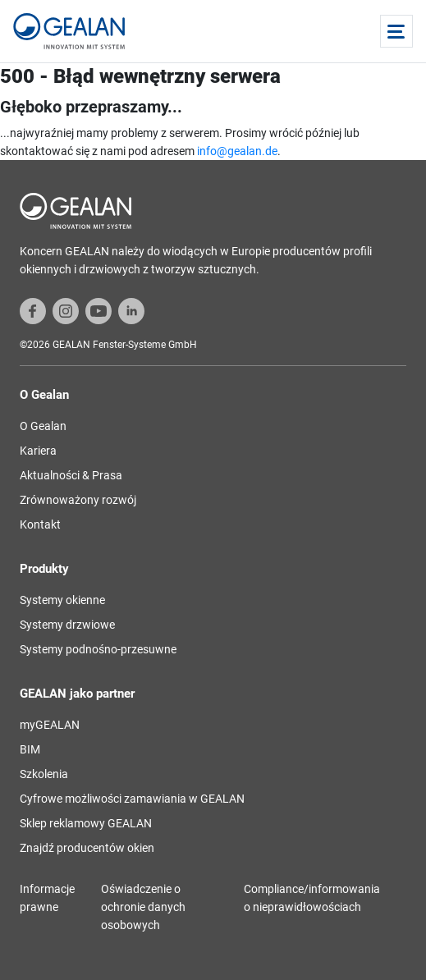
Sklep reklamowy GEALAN (86, 823)
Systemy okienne (62, 600)
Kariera (38, 451)
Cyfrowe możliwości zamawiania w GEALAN (132, 799)
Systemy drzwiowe (67, 625)
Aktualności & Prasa (71, 475)
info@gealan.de (237, 151)
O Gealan (43, 426)
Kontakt (40, 524)
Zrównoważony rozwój (78, 500)
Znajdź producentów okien (87, 848)
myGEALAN (50, 725)
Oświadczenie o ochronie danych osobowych (143, 907)
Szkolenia (44, 774)
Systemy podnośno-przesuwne (98, 649)
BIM (30, 749)
